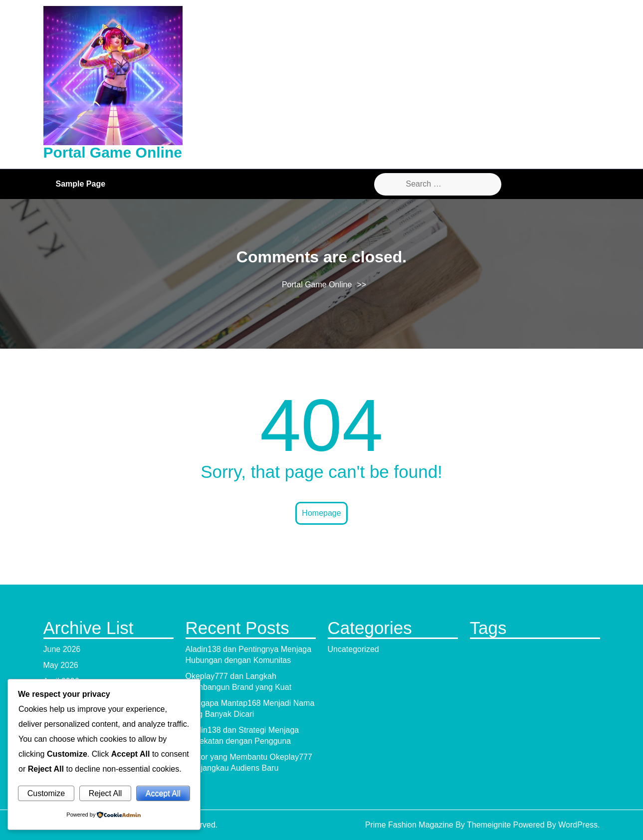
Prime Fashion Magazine (409, 825)
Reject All (106, 793)
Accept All (163, 793)
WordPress (578, 825)
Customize (46, 793)
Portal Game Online (113, 152)
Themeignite (489, 825)
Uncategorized (353, 649)
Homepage (321, 513)
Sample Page (81, 184)
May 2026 (61, 665)
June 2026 (62, 649)
